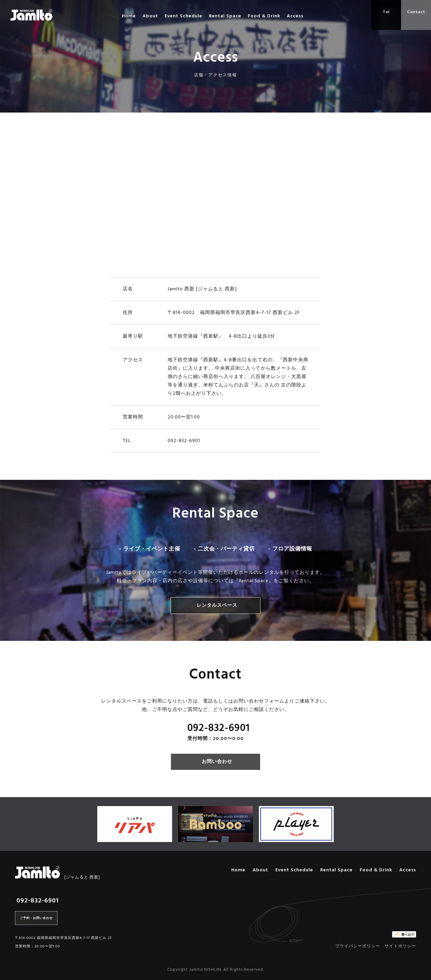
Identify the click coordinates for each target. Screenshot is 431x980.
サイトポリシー (400, 946)
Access (295, 16)
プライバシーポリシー (358, 946)
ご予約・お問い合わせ (36, 918)
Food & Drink (264, 16)
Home (129, 16)
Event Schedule (183, 16)
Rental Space (225, 16)
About (150, 16)
